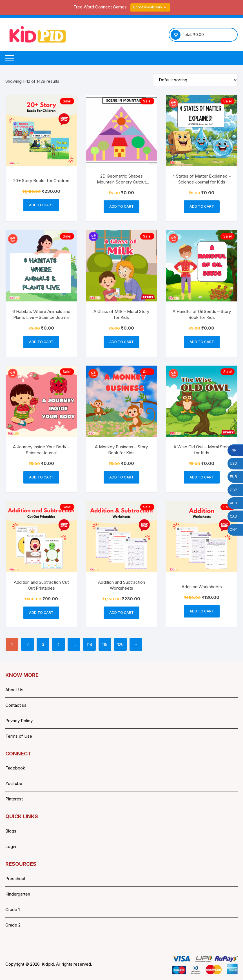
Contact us (16, 705)
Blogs (11, 831)
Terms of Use (19, 736)
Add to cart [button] (41, 205)
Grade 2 (13, 925)
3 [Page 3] (43, 644)
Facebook (15, 768)
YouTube (14, 783)
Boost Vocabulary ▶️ (150, 7)
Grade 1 (13, 909)
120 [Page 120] (121, 644)
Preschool (15, 879)
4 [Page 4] (58, 644)
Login (11, 846)
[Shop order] (195, 80)
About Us (14, 690)
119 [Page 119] (105, 644)
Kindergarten (18, 894)
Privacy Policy (19, 721)
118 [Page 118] (89, 644)
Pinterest (14, 799)
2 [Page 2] (28, 644)
